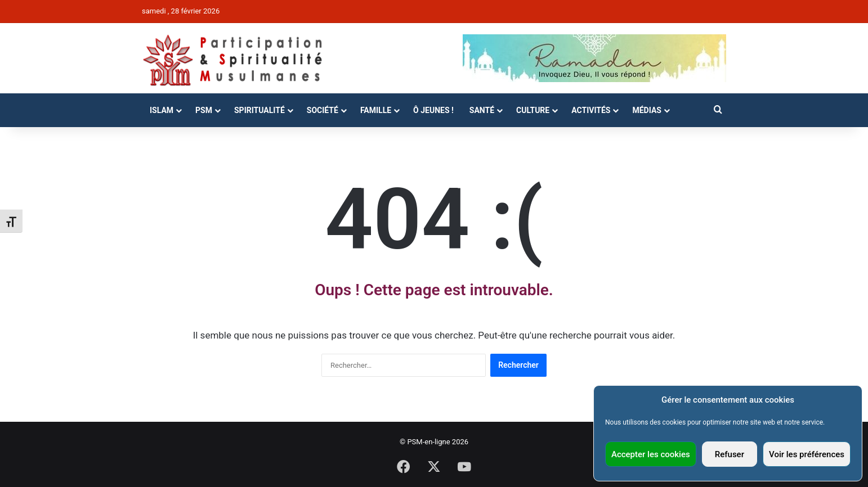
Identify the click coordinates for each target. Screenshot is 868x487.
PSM (204, 110)
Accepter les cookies (651, 454)
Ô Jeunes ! (433, 110)
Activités (591, 110)
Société (323, 110)
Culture (533, 110)
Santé (482, 110)
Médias (646, 110)
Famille (376, 110)
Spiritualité (259, 110)
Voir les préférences (807, 454)
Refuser (730, 454)
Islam (162, 110)
